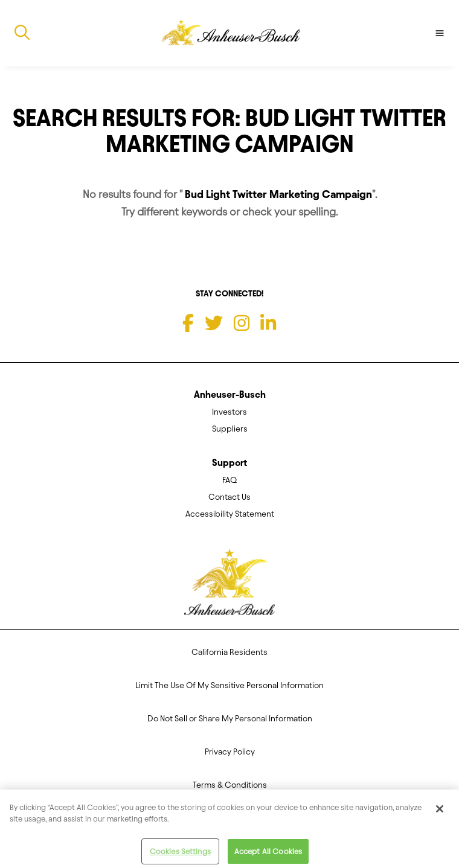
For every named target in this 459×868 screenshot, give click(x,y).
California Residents (230, 652)
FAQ (230, 480)
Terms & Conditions (230, 785)
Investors (230, 412)
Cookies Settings (180, 854)
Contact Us (230, 497)
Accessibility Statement (230, 514)
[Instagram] (242, 323)
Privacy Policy (230, 752)
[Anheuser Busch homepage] (230, 586)
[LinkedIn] (268, 323)
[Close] (440, 811)
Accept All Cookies (268, 854)
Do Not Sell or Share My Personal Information (230, 719)
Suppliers (230, 429)
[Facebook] (188, 323)
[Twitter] (214, 323)
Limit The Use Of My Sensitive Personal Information (230, 685)
